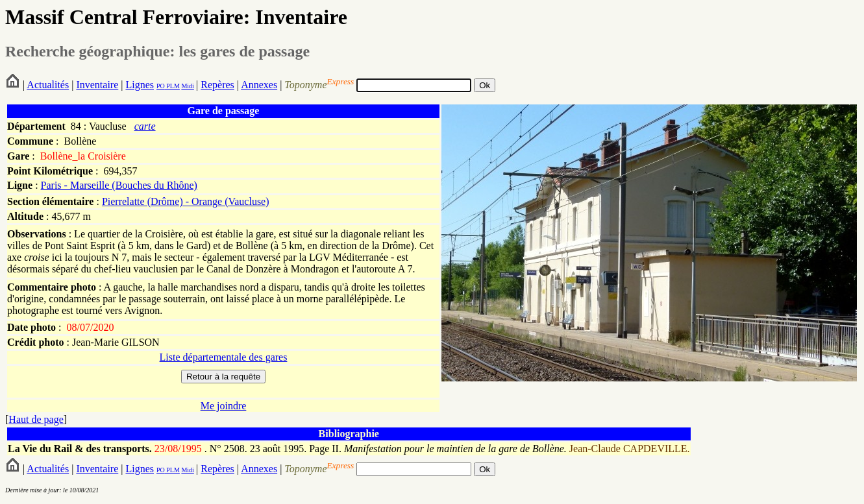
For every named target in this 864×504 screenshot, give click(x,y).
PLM (172, 86)
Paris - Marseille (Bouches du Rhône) (119, 185)
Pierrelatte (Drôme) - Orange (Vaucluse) (186, 201)
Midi (187, 86)
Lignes (140, 85)
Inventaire (97, 85)
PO (161, 86)
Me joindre (224, 406)
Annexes (259, 85)
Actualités (48, 85)
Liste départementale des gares (224, 357)
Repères (217, 85)
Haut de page (36, 419)
